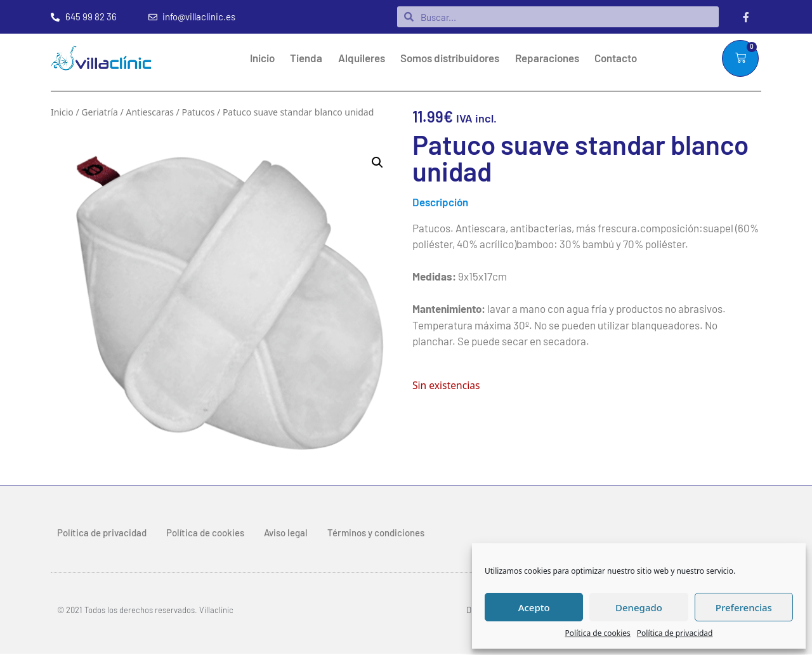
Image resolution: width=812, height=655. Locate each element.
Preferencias (744, 607)
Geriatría (100, 113)
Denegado (639, 607)
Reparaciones (547, 58)
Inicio (262, 58)
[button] (377, 163)
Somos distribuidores (450, 58)
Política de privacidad (675, 633)
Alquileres (362, 58)
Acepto (534, 607)
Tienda (306, 58)
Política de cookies (598, 633)
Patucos (198, 113)
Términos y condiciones (376, 533)
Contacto (616, 58)
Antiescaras (150, 113)
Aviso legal (286, 533)
